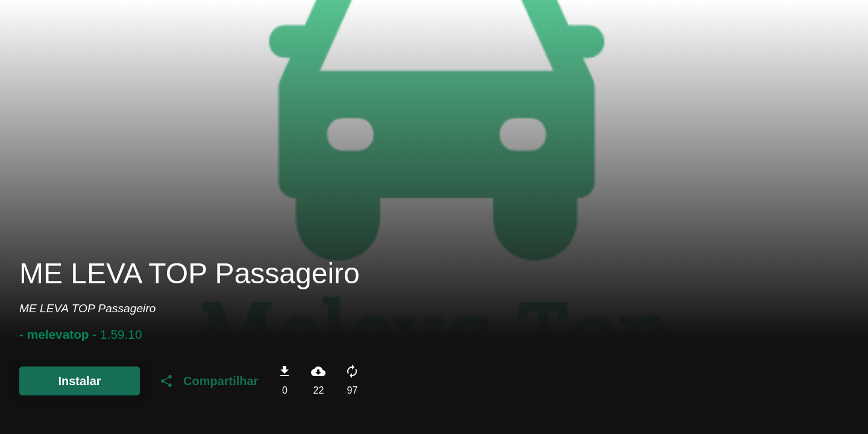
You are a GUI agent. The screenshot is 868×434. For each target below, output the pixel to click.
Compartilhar (209, 381)
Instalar (79, 381)
